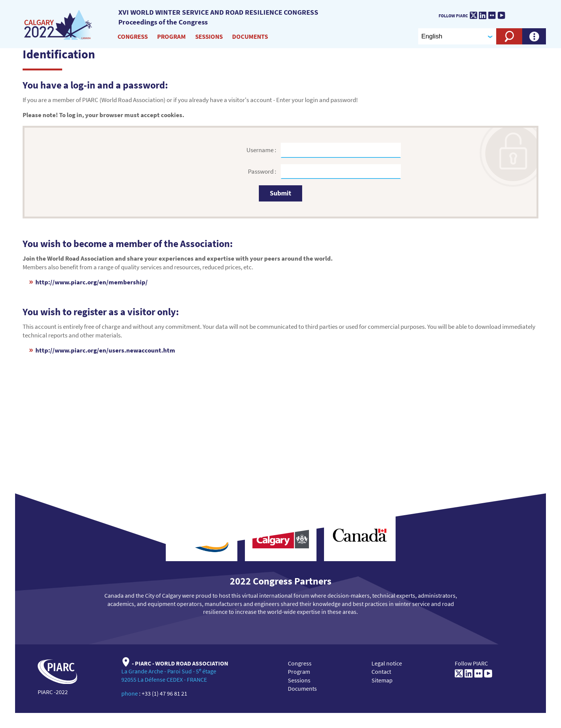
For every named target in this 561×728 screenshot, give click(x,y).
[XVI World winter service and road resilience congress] (59, 25)
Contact (381, 672)
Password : (263, 171)
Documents (250, 37)
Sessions (209, 37)
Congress (133, 37)
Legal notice (387, 663)
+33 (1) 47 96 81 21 (164, 693)
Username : (262, 150)
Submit (280, 193)
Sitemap (382, 680)
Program (171, 37)
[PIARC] (531, 14)
